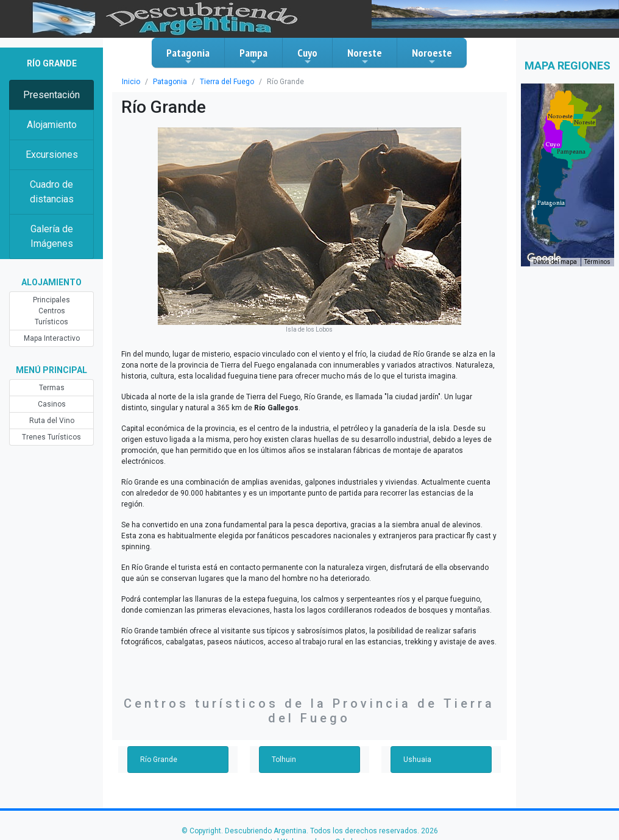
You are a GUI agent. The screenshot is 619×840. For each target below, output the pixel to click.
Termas (52, 388)
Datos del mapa (555, 262)
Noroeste (432, 56)
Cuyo (307, 56)
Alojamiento (52, 125)
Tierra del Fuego (227, 82)
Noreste (365, 56)
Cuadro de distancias (52, 192)
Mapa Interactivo (52, 338)
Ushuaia (417, 760)
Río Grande (159, 760)
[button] (551, 203)
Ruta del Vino (52, 421)
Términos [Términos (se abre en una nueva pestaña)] (597, 262)
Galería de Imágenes (52, 236)
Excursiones (52, 155)
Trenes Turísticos (51, 437)
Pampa (253, 56)
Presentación (51, 95)
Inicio (131, 82)
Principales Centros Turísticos (51, 311)
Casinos (52, 404)
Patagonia (188, 56)
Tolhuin (284, 760)
